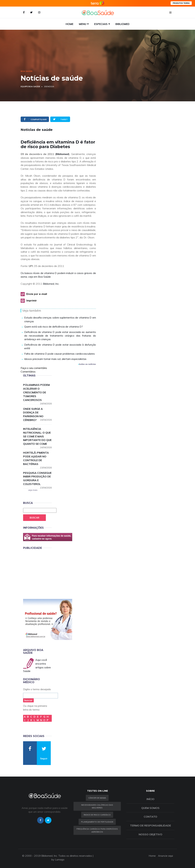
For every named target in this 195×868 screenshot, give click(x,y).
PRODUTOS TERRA (181, 3)
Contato (150, 817)
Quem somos (150, 808)
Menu (83, 24)
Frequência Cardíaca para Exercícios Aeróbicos (97, 830)
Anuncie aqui (165, 856)
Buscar (34, 518)
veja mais (33, 490)
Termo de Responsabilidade (150, 825)
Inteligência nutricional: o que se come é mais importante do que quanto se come (37, 436)
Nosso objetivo (150, 834)
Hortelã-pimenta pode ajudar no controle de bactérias (37, 458)
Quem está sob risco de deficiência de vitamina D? (54, 327)
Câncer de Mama (97, 798)
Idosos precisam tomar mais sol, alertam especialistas (55, 359)
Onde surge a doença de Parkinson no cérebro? (37, 414)
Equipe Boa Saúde (30, 86)
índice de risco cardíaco (97, 815)
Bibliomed (122, 24)
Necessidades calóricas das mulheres (97, 806)
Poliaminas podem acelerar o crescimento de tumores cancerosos (37, 392)
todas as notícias (87, 364)
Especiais (101, 24)
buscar (28, 700)
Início (150, 799)
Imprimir (32, 300)
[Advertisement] (48, 574)
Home (70, 24)
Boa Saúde (27, 71)
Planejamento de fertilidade (97, 822)
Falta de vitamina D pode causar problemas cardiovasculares (60, 354)
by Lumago (58, 859)
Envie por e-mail (37, 294)
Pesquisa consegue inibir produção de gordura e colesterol (37, 479)
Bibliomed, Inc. (51, 284)
